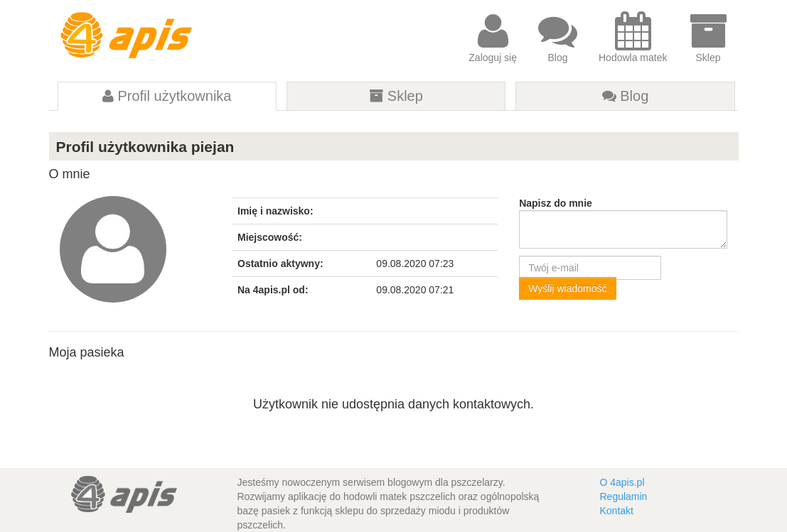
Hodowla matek (633, 37)
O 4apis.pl (622, 482)
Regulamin (623, 496)
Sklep (708, 37)
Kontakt (616, 511)
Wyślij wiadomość (567, 288)
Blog (558, 37)
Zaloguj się (493, 37)
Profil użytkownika (167, 96)
